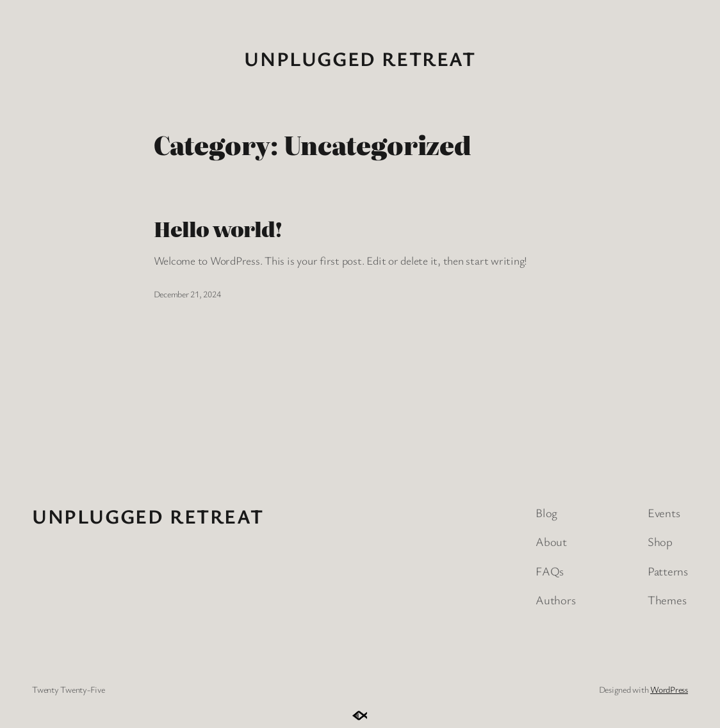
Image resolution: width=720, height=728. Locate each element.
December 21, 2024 (187, 294)
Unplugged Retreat (360, 58)
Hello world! (218, 228)
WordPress (669, 689)
